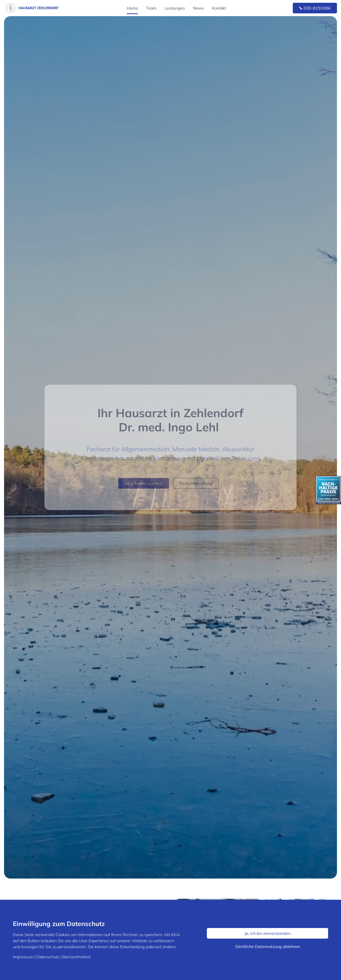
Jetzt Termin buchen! (144, 483)
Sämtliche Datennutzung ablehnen (268, 946)
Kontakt (219, 8)
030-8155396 (315, 8)
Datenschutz (48, 957)
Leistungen (175, 8)
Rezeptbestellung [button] (196, 483)
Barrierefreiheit (76, 957)
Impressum (23, 957)
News (198, 8)
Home (132, 8)
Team (151, 8)
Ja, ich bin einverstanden (267, 933)
